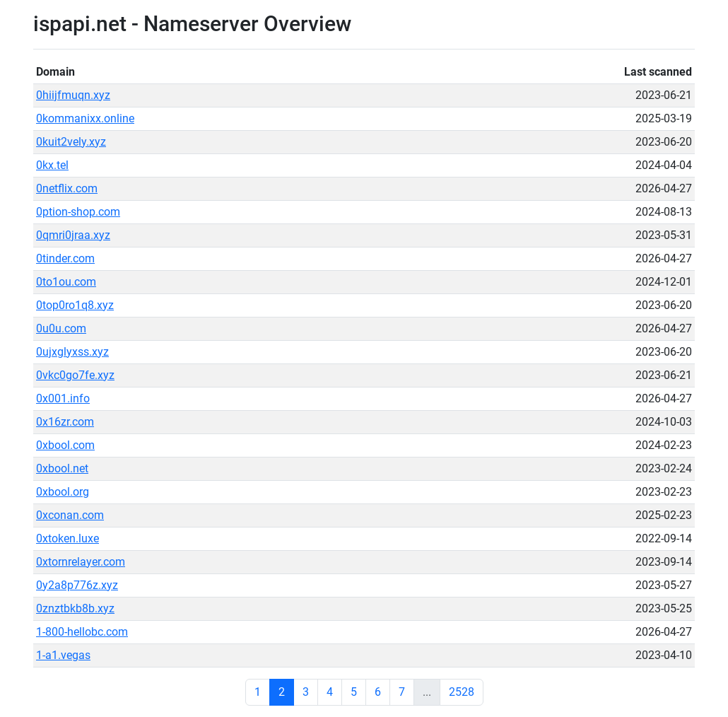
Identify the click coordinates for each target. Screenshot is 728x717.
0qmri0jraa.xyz (73, 235)
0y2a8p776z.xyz (77, 585)
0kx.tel (52, 165)
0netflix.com (67, 188)
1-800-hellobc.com (82, 632)
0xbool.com (65, 445)
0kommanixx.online (85, 118)
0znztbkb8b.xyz (75, 608)
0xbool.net (62, 468)
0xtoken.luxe (67, 538)
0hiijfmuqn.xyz (73, 95)
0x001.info (63, 398)
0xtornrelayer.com (81, 562)
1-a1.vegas (63, 655)
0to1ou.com (66, 282)
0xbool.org (63, 492)
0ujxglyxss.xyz (72, 352)
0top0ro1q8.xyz (75, 305)
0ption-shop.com (78, 212)
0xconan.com (70, 515)
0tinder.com (65, 258)
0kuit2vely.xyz (71, 142)
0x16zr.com (65, 422)
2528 (462, 692)
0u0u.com (61, 328)
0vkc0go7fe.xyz (75, 375)
